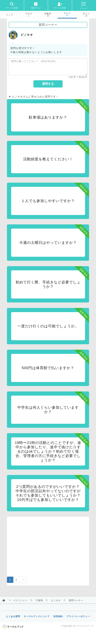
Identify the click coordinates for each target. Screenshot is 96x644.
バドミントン (20, 600)
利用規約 (58, 616)
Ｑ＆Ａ (67, 13)
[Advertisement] (48, 542)
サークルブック (86, 626)
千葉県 (39, 600)
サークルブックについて (37, 616)
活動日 (48, 14)
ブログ (29, 14)
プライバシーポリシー (78, 616)
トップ (10, 15)
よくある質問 (13, 616)
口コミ (86, 14)
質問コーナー (76, 600)
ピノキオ (56, 600)
